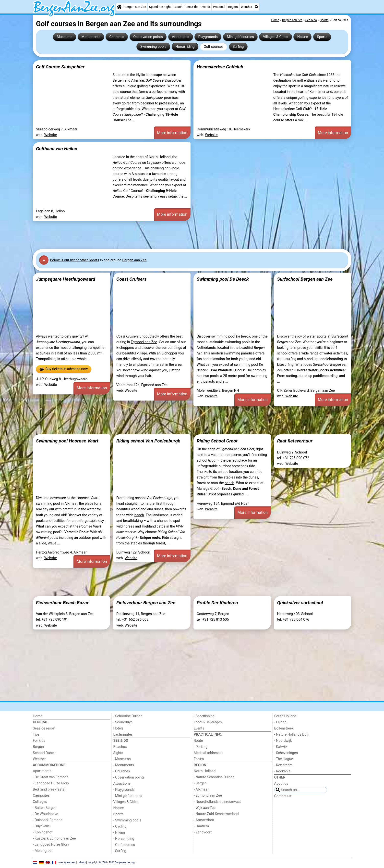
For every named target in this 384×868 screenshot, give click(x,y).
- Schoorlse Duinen (128, 716)
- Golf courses (124, 845)
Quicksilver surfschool (300, 603)
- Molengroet (43, 851)
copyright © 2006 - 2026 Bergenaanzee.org (111, 862)
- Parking (201, 747)
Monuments (91, 37)
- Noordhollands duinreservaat (217, 802)
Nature (303, 37)
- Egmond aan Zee (208, 796)
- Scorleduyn (123, 722)
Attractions (180, 37)
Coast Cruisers (132, 279)
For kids (39, 741)
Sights (118, 753)
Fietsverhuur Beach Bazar (62, 603)
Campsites (41, 796)
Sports (322, 37)
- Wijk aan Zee (205, 808)
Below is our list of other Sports (74, 260)
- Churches (122, 771)
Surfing (238, 47)
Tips (36, 735)
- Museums (122, 759)
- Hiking (119, 833)
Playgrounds (208, 37)
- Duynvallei (42, 826)
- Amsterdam (204, 820)
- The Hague (284, 759)
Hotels (119, 728)
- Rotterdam (283, 765)
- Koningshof (43, 832)
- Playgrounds (124, 790)
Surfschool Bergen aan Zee (305, 279)
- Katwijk (281, 747)
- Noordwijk (283, 741)
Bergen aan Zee (135, 7)
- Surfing (120, 851)
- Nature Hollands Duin (292, 735)
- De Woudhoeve (45, 814)
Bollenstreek (284, 728)
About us (281, 784)
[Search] (257, 7)
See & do (192, 7)
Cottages (40, 802)
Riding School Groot (217, 441)
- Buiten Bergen (45, 808)
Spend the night (160, 7)
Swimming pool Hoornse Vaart (67, 441)
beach (139, 515)
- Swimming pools (127, 820)
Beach (178, 7)
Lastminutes (123, 735)
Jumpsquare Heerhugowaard (66, 279)
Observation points (148, 37)
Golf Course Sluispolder (60, 67)
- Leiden (280, 722)
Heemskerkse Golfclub (220, 67)
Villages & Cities (276, 37)
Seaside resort (44, 728)
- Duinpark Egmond (48, 820)
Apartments (42, 771)
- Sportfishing (204, 716)
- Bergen (200, 783)
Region (233, 7)
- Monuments (124, 765)
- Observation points (129, 777)
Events (205, 7)
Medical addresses (209, 753)
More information (172, 133)
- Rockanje (282, 771)
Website (51, 135)
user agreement (67, 862)
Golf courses (214, 47)
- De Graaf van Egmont (50, 777)
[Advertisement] (180, 235)
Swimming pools (153, 47)
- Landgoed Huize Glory (51, 783)
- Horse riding (124, 839)
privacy (82, 862)
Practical (219, 7)
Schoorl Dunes (44, 753)
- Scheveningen (286, 753)
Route (198, 741)
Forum (199, 759)
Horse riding (185, 47)
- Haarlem (201, 826)
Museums (65, 37)
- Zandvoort (203, 832)
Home (38, 716)
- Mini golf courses (128, 796)
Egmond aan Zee (144, 342)
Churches (117, 37)
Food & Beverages (208, 722)
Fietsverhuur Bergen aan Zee (146, 603)
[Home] (119, 7)
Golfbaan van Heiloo (57, 149)
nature (150, 504)
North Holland (205, 771)
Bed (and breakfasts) (49, 789)
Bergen (118, 81)
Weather (246, 7)
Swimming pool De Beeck (223, 279)
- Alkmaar (201, 789)
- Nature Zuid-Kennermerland (216, 814)
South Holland (285, 716)
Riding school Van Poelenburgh (148, 441)
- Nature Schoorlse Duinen (214, 777)
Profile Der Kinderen (217, 603)
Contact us (283, 796)
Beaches (120, 747)
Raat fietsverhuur (295, 441)
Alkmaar (138, 81)
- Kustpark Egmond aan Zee (54, 838)
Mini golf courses (240, 37)
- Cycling (120, 826)
